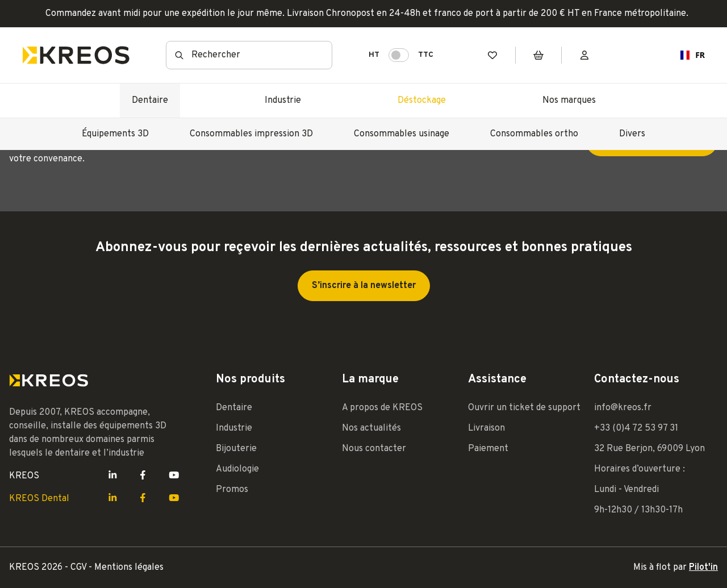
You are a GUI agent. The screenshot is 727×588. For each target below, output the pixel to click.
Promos (232, 490)
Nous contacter (374, 449)
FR (688, 55)
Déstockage (422, 101)
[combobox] (688, 55)
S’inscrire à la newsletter (364, 286)
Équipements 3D (115, 134)
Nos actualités (371, 428)
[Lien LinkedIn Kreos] (113, 476)
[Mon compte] (584, 55)
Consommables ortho (534, 134)
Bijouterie (236, 449)
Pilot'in (703, 568)
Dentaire (150, 101)
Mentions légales (129, 568)
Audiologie (237, 469)
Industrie (283, 101)
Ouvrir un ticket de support (524, 408)
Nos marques (569, 101)
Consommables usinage (402, 134)
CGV (80, 568)
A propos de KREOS (382, 408)
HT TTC (401, 55)
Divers (632, 134)
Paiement (488, 449)
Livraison (486, 428)
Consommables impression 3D (251, 134)
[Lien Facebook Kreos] (143, 476)
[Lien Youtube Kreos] (174, 476)
